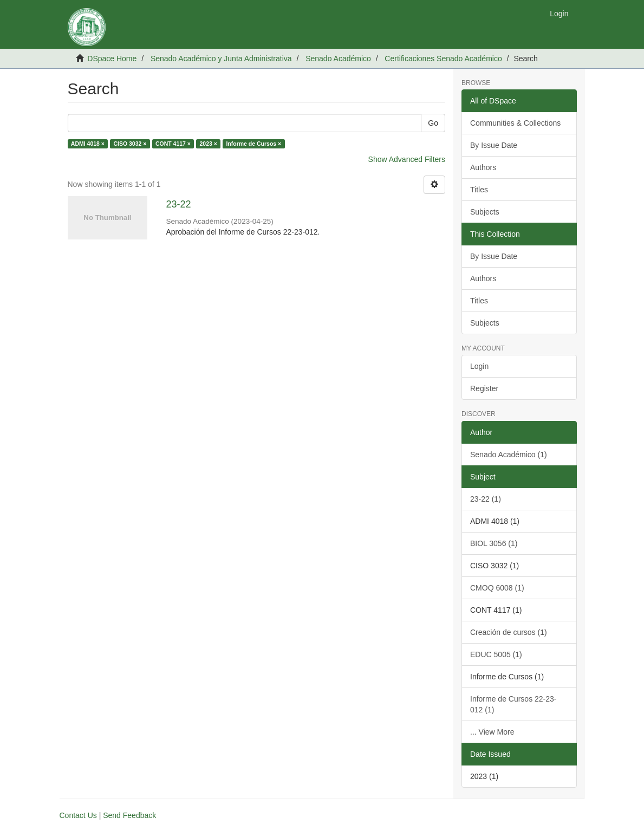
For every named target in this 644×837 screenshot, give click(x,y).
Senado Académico (338, 59)
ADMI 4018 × (88, 144)
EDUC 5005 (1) (496, 654)
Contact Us (78, 815)
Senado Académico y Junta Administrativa (221, 59)
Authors (483, 167)
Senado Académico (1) (509, 455)
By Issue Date (494, 145)
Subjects (485, 212)
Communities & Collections (515, 123)
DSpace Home (112, 59)
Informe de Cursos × (253, 144)
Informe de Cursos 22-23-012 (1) (513, 704)
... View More (492, 732)
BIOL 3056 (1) (494, 543)
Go (433, 123)
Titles (479, 190)
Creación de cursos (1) (509, 632)
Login (479, 366)
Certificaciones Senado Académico (443, 59)
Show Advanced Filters (407, 159)
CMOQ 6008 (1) (497, 588)
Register (484, 388)
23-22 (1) (486, 499)
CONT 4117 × (173, 144)
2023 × (208, 144)
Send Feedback (129, 815)
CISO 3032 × (130, 144)
